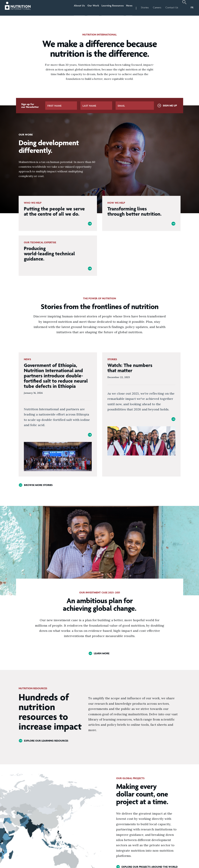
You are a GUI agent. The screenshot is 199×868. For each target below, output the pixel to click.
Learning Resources (110, 7)
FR (192, 7)
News (128, 7)
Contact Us (172, 7)
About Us (73, 7)
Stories (145, 7)
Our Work (89, 7)
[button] (184, 8)
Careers (157, 7)
